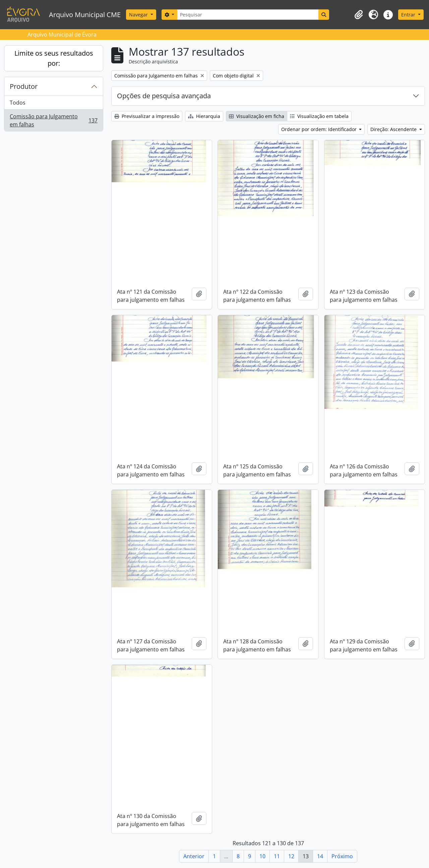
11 (277, 856)
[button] (359, 15)
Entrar (409, 15)
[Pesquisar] (248, 15)
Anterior (194, 856)
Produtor (24, 86)
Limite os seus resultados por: (54, 58)
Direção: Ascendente (394, 129)
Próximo (342, 856)
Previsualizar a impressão (147, 116)
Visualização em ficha (257, 116)
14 (320, 856)
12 (291, 856)
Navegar (139, 15)
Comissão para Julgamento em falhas (53, 120)
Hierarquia (204, 116)
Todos (18, 103)
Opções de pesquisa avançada (164, 96)
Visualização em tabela (319, 116)
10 (262, 856)
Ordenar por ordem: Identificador (320, 129)
